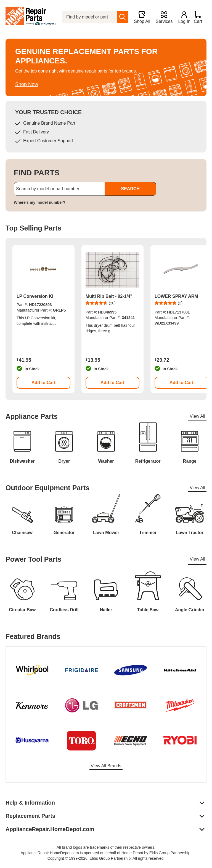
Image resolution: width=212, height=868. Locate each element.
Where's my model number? (40, 202)
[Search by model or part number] (59, 189)
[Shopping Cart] (200, 17)
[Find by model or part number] (88, 17)
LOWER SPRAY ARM (176, 296)
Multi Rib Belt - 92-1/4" (109, 296)
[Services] (162, 17)
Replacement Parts (30, 816)
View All (197, 416)
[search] (120, 17)
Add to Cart (43, 383)
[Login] (182, 17)
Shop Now (27, 84)
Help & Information (30, 803)
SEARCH (130, 189)
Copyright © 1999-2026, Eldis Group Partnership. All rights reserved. (106, 858)
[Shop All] (140, 17)
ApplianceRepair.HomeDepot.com (50, 829)
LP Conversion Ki (35, 296)
